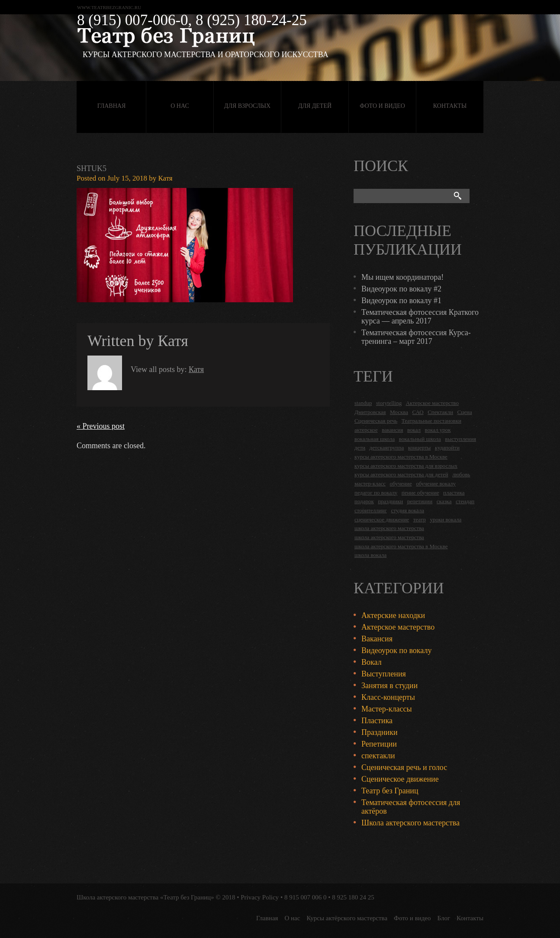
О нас (180, 106)
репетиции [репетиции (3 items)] (420, 501)
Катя (165, 178)
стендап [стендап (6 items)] (465, 501)
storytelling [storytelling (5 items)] (389, 403)
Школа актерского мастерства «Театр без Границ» (145, 897)
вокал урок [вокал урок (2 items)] (438, 430)
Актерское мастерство (398, 627)
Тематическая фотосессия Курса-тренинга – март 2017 (416, 337)
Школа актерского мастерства (410, 823)
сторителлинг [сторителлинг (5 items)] (371, 510)
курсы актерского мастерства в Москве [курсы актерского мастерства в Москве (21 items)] (401, 457)
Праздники (380, 732)
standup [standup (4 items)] (363, 403)
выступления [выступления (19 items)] (460, 439)
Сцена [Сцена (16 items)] (465, 412)
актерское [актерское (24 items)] (366, 430)
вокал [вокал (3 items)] (414, 430)
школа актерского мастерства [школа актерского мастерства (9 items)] (389, 537)
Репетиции (379, 744)
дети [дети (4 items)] (360, 448)
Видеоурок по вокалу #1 (401, 301)
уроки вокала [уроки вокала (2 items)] (446, 519)
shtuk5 (92, 168)
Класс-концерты (388, 697)
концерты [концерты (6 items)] (420, 448)
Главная (112, 106)
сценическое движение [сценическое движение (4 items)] (382, 519)
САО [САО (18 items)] (418, 412)
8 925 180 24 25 (353, 897)
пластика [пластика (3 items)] (454, 493)
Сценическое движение (400, 779)
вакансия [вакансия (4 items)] (392, 430)
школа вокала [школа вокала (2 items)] (370, 555)
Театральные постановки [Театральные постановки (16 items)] (431, 421)
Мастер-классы (387, 709)
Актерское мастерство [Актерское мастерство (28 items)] (432, 403)
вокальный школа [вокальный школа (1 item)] (420, 439)
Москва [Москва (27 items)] (399, 412)
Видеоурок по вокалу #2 (401, 289)
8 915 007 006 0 (306, 897)
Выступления (384, 674)
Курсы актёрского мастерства (347, 918)
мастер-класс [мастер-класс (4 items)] (370, 484)
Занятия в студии (389, 686)
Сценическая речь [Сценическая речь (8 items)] (376, 421)
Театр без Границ (390, 791)
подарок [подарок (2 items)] (364, 501)
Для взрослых (247, 106)
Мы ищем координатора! (402, 277)
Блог (444, 918)
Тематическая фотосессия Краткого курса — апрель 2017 (420, 317)
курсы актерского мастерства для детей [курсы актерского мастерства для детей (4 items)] (401, 474)
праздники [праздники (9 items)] (390, 501)
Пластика (377, 721)
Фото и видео (382, 106)
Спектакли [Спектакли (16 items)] (440, 412)
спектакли (378, 756)
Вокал (372, 662)
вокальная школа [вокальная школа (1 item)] (375, 439)
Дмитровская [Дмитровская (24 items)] (370, 412)
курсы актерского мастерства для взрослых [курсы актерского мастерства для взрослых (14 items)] (406, 466)
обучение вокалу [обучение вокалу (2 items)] (436, 484)
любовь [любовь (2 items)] (461, 474)
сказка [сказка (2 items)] (444, 501)
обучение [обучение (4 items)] (401, 484)
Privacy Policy (260, 897)
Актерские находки (393, 615)
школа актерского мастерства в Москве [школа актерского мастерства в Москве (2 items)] (401, 546)
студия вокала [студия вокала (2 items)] (407, 510)
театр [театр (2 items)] (420, 519)
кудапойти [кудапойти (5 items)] (447, 448)
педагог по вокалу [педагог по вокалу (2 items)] (376, 493)
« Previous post (101, 426)
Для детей (315, 106)
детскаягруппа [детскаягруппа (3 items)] (387, 448)
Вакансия (377, 639)
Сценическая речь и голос (404, 767)
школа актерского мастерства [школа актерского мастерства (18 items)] (389, 528)
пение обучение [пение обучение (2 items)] (420, 493)
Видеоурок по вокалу (396, 650)
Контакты (450, 106)
